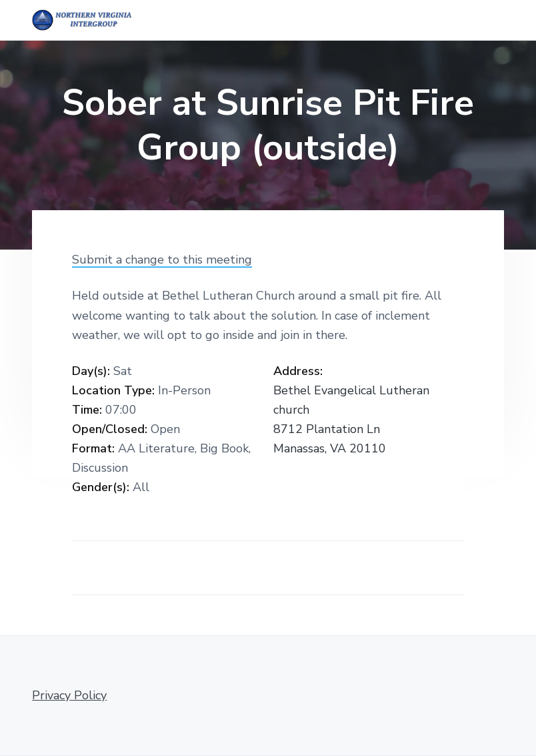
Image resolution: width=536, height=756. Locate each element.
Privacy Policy (69, 695)
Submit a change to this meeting (162, 260)
